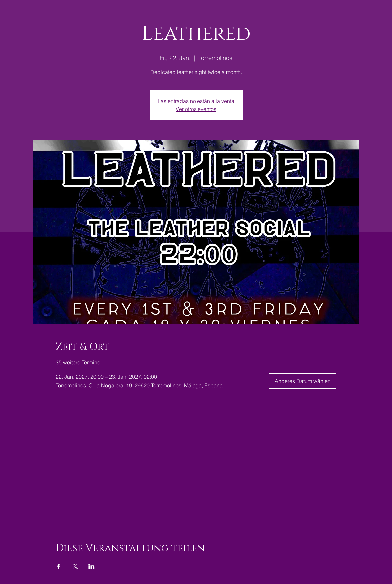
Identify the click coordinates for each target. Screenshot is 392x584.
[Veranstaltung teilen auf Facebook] (59, 566)
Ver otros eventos (196, 109)
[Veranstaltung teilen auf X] (75, 566)
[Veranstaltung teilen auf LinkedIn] (91, 566)
